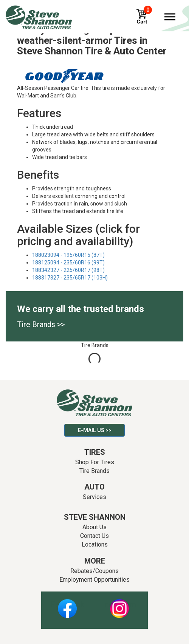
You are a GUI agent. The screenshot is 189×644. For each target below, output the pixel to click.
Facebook (67, 604)
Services (94, 497)
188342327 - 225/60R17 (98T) (68, 270)
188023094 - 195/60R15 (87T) (68, 255)
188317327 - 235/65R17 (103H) (70, 278)
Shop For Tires (95, 462)
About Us (94, 527)
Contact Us (94, 536)
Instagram (119, 604)
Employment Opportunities (94, 580)
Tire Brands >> (41, 324)
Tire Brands (94, 471)
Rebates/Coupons (94, 571)
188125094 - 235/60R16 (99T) (68, 263)
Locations (95, 544)
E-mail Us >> (95, 430)
